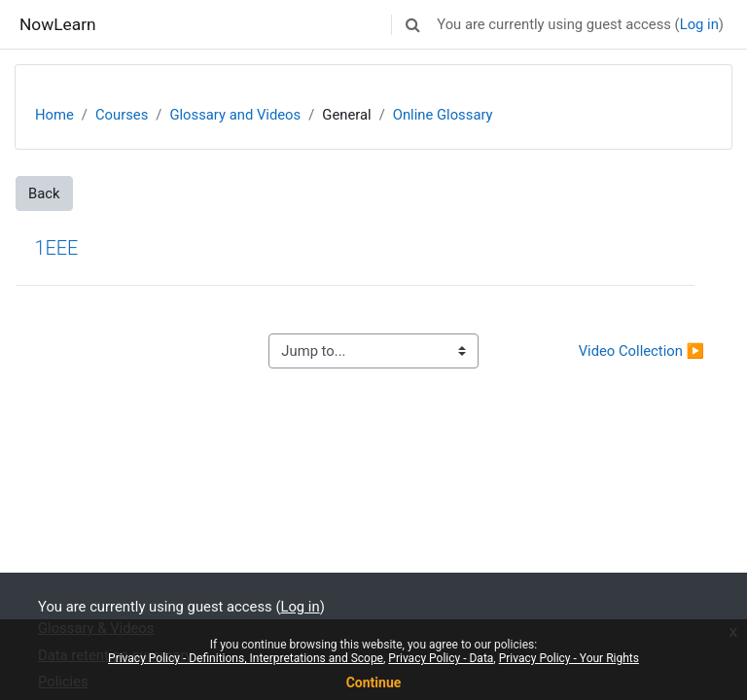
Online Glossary (443, 115)
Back (44, 193)
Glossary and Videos (235, 115)
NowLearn (58, 24)
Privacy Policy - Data (441, 658)
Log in (699, 24)
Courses (122, 115)
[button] (412, 24)
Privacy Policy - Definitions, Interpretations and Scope (246, 658)
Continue (374, 682)
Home (54, 115)
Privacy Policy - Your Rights (569, 658)
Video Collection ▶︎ (641, 351)
